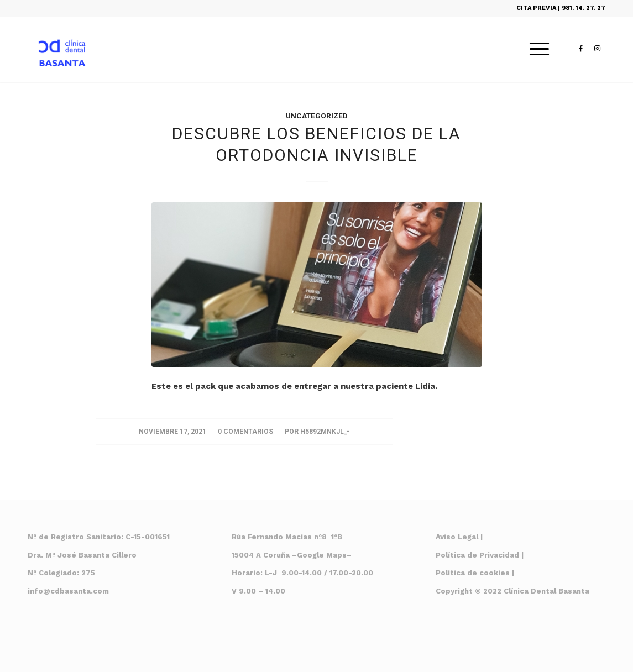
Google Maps (322, 555)
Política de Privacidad (477, 555)
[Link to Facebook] (580, 49)
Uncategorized (317, 116)
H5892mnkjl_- (325, 432)
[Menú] (536, 49)
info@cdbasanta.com (68, 591)
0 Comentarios (245, 432)
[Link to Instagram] (597, 49)
